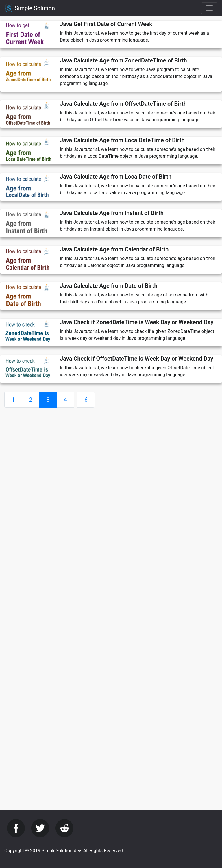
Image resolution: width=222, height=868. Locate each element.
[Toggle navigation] (209, 8)
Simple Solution (30, 8)
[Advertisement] (111, 453)
